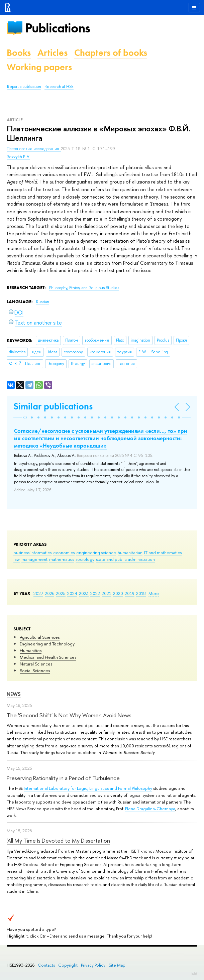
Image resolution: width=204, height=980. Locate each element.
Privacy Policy (93, 965)
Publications (58, 28)
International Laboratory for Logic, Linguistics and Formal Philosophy (88, 788)
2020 (118, 593)
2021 (107, 593)
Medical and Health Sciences (48, 657)
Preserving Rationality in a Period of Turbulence (63, 778)
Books (19, 53)
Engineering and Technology (47, 644)
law (17, 559)
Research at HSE (59, 87)
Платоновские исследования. (34, 149)
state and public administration (125, 559)
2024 (72, 593)
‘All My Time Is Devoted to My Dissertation (58, 840)
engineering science (96, 553)
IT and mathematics (163, 553)
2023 (84, 593)
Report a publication (24, 87)
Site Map (117, 965)
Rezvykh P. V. (18, 157)
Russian (43, 302)
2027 (38, 593)
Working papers (39, 67)
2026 (49, 593)
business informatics (32, 553)
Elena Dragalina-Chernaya (150, 809)
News (14, 694)
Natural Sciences (36, 664)
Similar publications (53, 406)
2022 (95, 593)
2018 (141, 593)
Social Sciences (35, 670)
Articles (53, 53)
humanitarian (130, 553)
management (34, 559)
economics (64, 553)
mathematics (62, 559)
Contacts (46, 965)
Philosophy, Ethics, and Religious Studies (84, 288)
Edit (194, 973)
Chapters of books (111, 53)
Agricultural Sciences (40, 637)
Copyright (68, 965)
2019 (130, 593)
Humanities (31, 650)
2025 (61, 593)
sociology (85, 559)
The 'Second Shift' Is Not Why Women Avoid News (69, 715)
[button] (25, 417)
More (154, 593)
